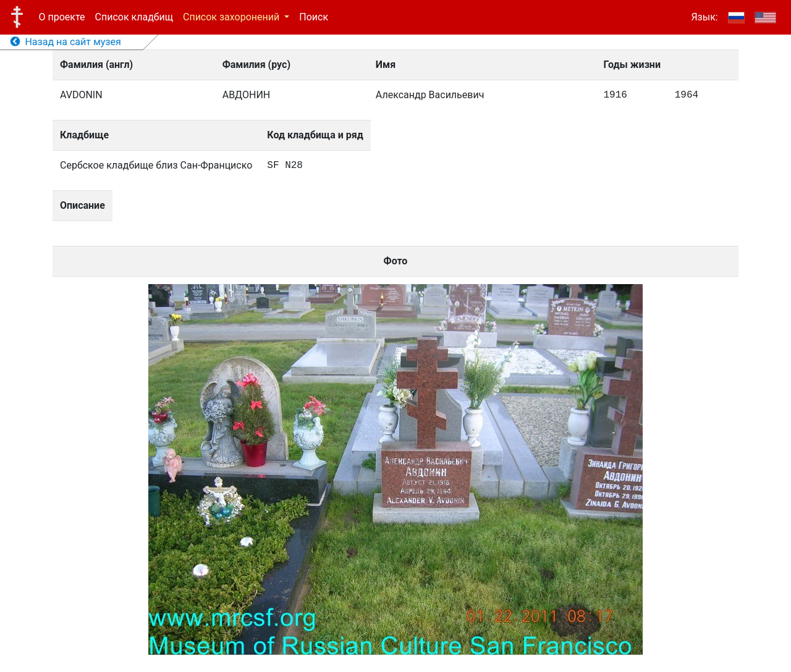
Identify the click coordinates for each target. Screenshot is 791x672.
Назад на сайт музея (66, 42)
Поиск (314, 17)
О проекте (62, 17)
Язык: (704, 17)
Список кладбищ (134, 17)
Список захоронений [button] (232, 17)
